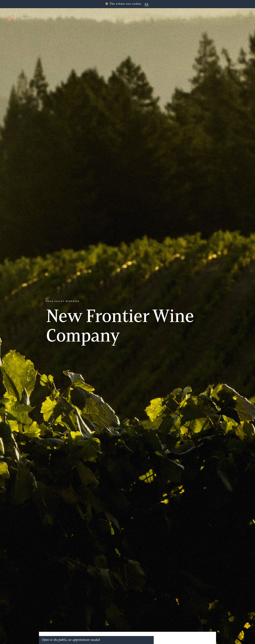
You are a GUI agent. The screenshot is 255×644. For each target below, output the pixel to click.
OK (147, 4)
